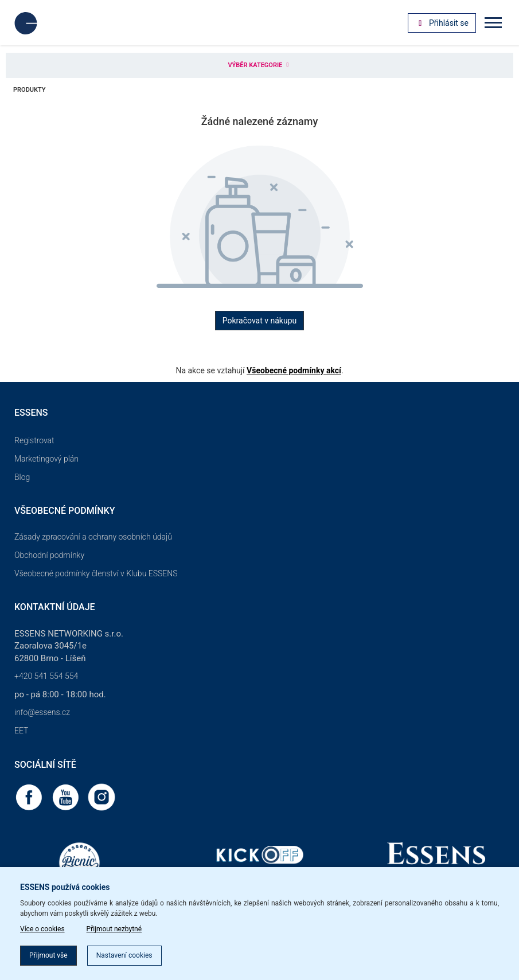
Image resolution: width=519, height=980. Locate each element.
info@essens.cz (42, 712)
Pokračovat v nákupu (259, 321)
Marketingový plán (46, 459)
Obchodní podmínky (49, 555)
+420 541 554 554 (46, 676)
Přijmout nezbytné (114, 929)
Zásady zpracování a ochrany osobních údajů (93, 537)
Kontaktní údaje (55, 607)
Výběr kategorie (259, 65)
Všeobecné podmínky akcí (294, 370)
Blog (22, 477)
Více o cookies (42, 929)
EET (21, 731)
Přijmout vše (48, 955)
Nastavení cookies (124, 955)
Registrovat (34, 440)
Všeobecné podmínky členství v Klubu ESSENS (96, 573)
